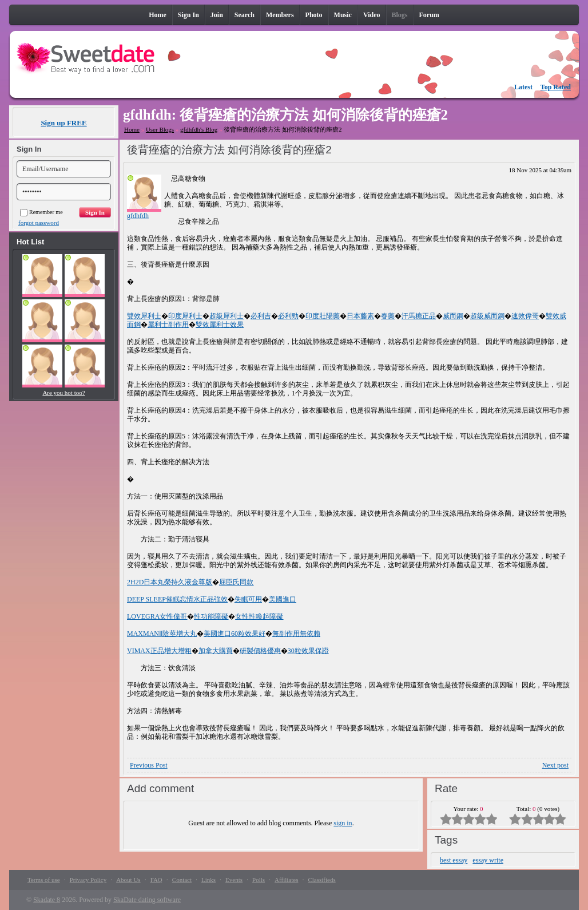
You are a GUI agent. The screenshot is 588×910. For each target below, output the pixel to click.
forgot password (39, 223)
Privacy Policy (88, 880)
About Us (128, 880)
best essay (454, 860)
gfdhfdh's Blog (199, 129)
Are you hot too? (63, 393)
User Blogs (160, 129)
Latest (523, 87)
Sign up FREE (63, 123)
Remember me (41, 212)
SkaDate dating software (147, 900)
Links (208, 880)
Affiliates (286, 880)
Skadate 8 (47, 900)
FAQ (156, 880)
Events (234, 880)
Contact (182, 880)
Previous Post (149, 765)
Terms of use (44, 880)
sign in (343, 823)
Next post (555, 765)
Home (132, 129)
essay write (488, 860)
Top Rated (556, 87)
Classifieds (321, 880)
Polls (259, 880)
